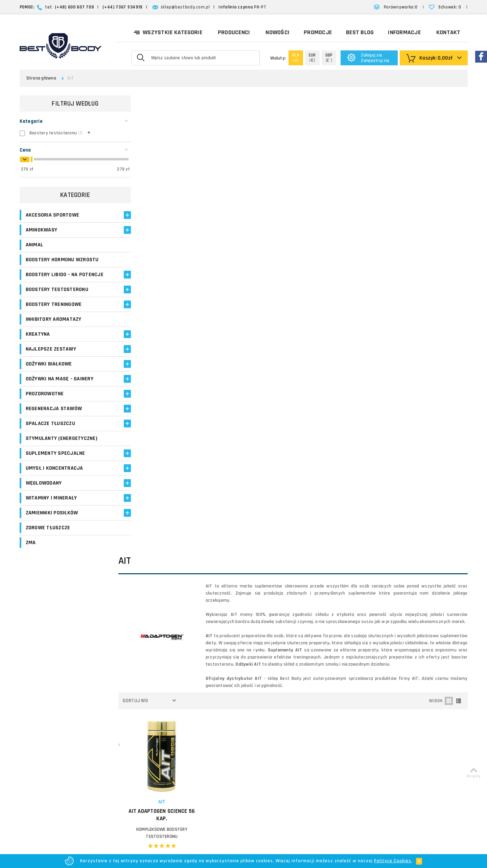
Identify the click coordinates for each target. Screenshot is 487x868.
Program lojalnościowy (201, 738)
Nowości (277, 32)
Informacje (404, 32)
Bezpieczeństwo (280, 771)
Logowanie (189, 706)
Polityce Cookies (393, 861)
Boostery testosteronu (57, 297)
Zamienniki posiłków (52, 520)
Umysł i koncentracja (54, 475)
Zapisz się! (244, 648)
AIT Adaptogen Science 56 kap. (171, 360)
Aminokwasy (42, 230)
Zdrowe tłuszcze (48, 535)
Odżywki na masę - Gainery (60, 386)
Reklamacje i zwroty (283, 746)
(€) (312, 58)
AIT (171, 347)
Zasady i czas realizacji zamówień (299, 722)
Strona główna (41, 78)
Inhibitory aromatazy (54, 326)
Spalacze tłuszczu (50, 431)
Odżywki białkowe (49, 371)
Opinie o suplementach (202, 746)
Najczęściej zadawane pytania (294, 738)
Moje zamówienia (196, 722)
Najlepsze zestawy (51, 356)
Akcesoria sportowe (53, 215)
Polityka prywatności (284, 754)
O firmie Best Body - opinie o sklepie (302, 706)
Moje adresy (191, 730)
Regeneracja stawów (54, 416)
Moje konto (189, 714)
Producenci (234, 32)
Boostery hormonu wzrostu (62, 260)
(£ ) (329, 58)
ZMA (31, 550)
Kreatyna (38, 341)
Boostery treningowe (54, 311)
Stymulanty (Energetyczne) (62, 446)
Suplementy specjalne (55, 460)
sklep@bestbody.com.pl (185, 7)
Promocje (318, 32)
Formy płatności (279, 730)
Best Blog (360, 32)
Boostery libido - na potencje (52, 278)
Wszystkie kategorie (168, 32)
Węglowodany (44, 490)
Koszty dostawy (280, 714)
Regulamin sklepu (281, 763)
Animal (35, 245)
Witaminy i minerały (51, 505)
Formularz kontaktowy (400, 765)
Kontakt (448, 32)
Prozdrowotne (45, 401)
